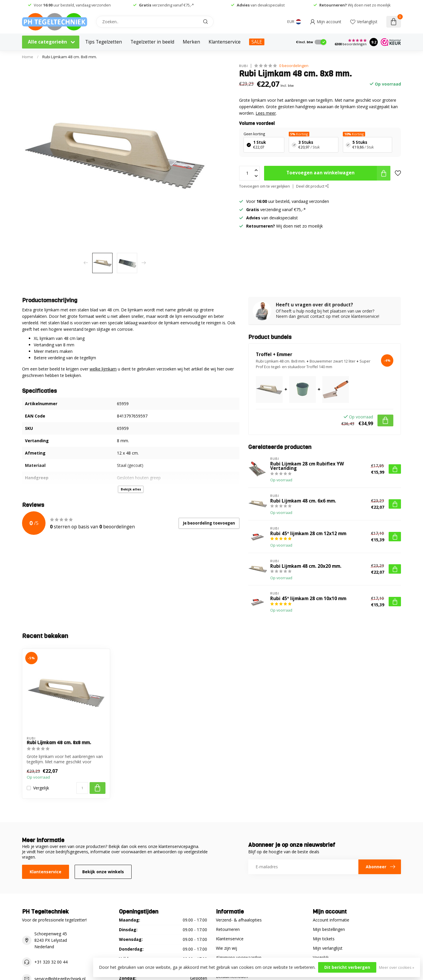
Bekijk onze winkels (103, 872)
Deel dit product (313, 186)
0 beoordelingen (294, 66)
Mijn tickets (324, 939)
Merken (191, 42)
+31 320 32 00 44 (51, 962)
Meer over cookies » (397, 968)
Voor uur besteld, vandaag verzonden (72, 5)
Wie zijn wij (226, 948)
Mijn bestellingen (329, 929)
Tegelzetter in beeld (152, 42)
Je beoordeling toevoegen (209, 523)
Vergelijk (41, 788)
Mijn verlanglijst (328, 948)
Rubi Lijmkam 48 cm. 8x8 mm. (70, 57)
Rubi (244, 66)
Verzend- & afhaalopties (239, 920)
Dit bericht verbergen (347, 967)
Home (28, 57)
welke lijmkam (103, 369)
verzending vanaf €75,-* (166, 5)
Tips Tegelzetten (104, 42)
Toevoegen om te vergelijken (265, 186)
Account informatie (331, 920)
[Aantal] (82, 788)
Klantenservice (225, 42)
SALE (257, 42)
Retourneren (228, 929)
